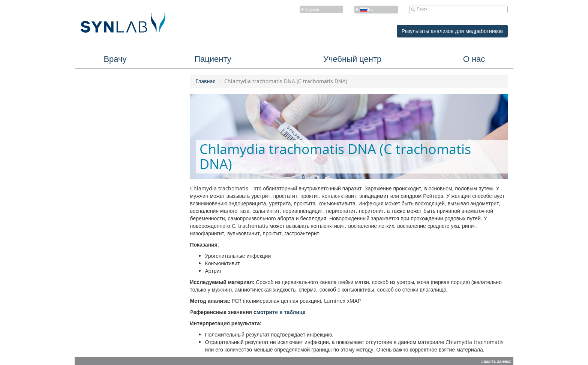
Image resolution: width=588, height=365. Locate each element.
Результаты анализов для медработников (452, 31)
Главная (206, 81)
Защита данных (496, 361)
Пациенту (213, 58)
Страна (310, 9)
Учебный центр (352, 58)
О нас (474, 58)
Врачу (115, 58)
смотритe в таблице (279, 312)
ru (364, 9)
